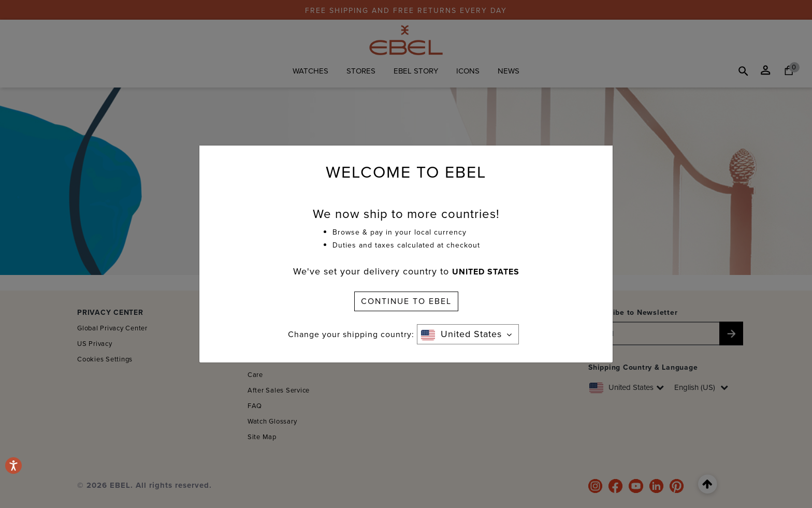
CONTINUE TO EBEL (406, 301)
